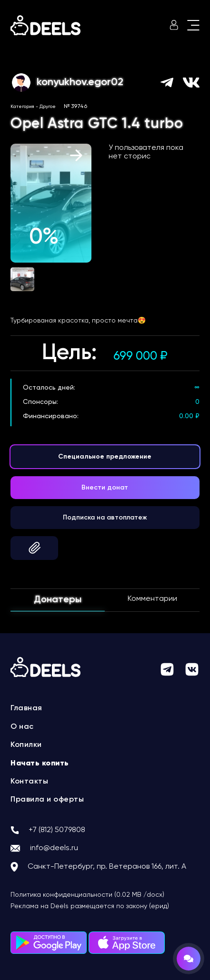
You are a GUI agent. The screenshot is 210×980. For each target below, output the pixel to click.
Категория (22, 107)
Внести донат (105, 488)
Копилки (26, 745)
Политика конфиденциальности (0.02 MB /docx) (87, 895)
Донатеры (58, 600)
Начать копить (40, 764)
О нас (22, 727)
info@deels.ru (54, 848)
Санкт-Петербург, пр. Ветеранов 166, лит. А (107, 867)
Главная (26, 708)
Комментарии (152, 599)
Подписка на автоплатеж (105, 518)
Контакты (29, 782)
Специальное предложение (105, 457)
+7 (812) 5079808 (57, 830)
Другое (48, 107)
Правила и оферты (47, 800)
